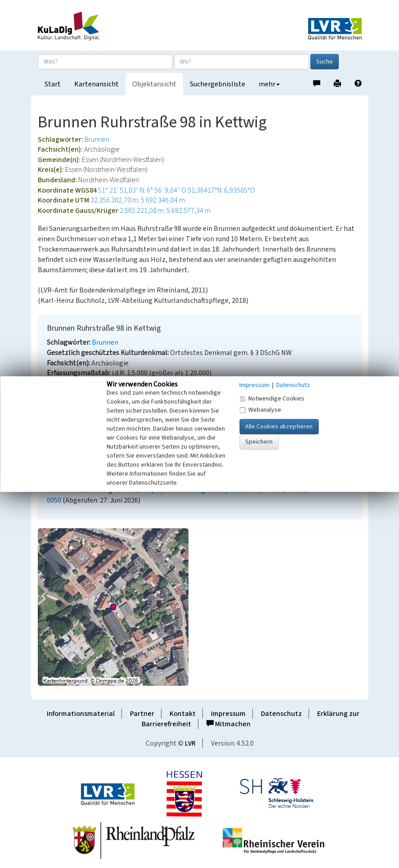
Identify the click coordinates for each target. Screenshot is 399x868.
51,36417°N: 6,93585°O (221, 190)
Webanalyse (260, 410)
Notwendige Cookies (272, 399)
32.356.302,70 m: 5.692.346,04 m (138, 200)
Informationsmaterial (81, 714)
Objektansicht (154, 84)
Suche (325, 62)
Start (53, 84)
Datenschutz (281, 714)
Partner (142, 714)
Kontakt (183, 714)
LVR (190, 743)
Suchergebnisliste (217, 84)
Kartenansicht (96, 84)
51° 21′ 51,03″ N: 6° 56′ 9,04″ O (142, 190)
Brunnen (97, 139)
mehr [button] (269, 84)
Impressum (228, 714)
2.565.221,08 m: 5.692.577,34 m (165, 211)
